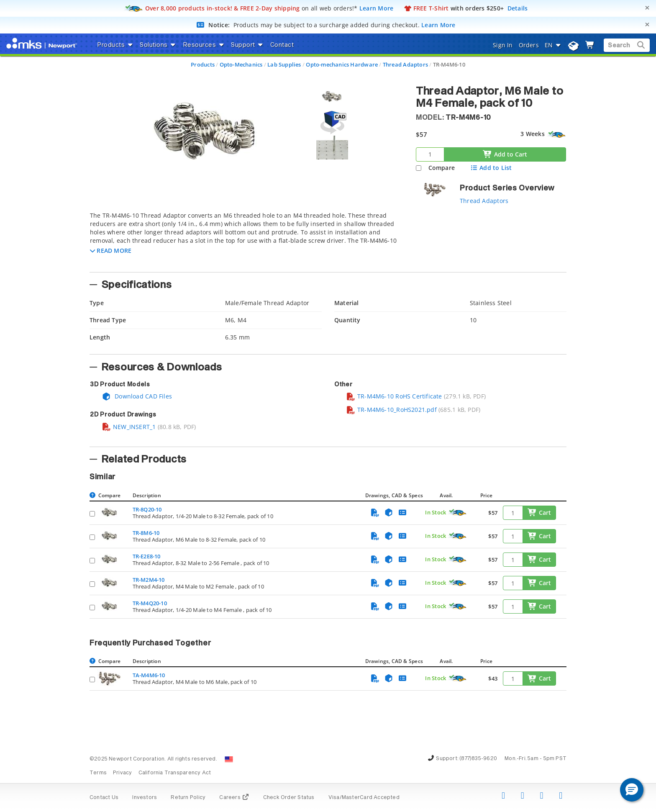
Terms (98, 773)
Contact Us (104, 798)
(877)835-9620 (478, 759)
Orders (529, 45)
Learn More (377, 8)
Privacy (122, 773)
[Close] (647, 8)
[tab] (246, 239)
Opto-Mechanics (241, 64)
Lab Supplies (284, 64)
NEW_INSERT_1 (129, 427)
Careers (234, 798)
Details (518, 8)
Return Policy (188, 798)
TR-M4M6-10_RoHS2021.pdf (391, 410)
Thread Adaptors (405, 64)
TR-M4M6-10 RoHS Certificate (394, 396)
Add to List (491, 168)
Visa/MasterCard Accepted (364, 798)
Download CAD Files (137, 396)
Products (203, 64)
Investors (145, 798)
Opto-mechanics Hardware (342, 64)
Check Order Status (289, 798)
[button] (111, 251)
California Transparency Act (175, 773)
